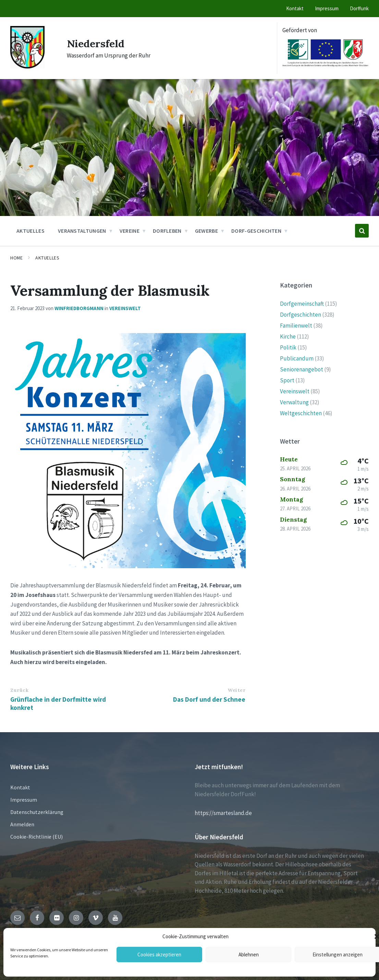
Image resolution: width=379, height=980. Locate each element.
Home (16, 258)
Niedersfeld (96, 43)
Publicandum (297, 358)
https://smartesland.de (223, 813)
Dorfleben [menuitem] (167, 231)
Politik (288, 347)
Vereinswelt (125, 308)
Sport (287, 380)
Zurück (19, 690)
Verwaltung (294, 402)
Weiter (236, 690)
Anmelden (22, 824)
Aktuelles (47, 258)
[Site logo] (27, 66)
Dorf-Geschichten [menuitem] (256, 231)
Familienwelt (296, 326)
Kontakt (20, 787)
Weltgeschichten (301, 413)
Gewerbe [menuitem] (206, 231)
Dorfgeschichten (301, 315)
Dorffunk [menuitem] (359, 8)
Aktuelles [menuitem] (30, 231)
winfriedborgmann (79, 308)
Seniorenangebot (302, 369)
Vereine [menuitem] (130, 231)
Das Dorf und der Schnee (209, 699)
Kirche (288, 336)
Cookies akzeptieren (159, 954)
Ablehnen (249, 954)
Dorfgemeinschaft (302, 304)
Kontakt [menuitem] (295, 8)
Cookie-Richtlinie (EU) (36, 837)
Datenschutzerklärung (37, 812)
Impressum (24, 800)
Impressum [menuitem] (327, 8)
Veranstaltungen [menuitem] (82, 231)
